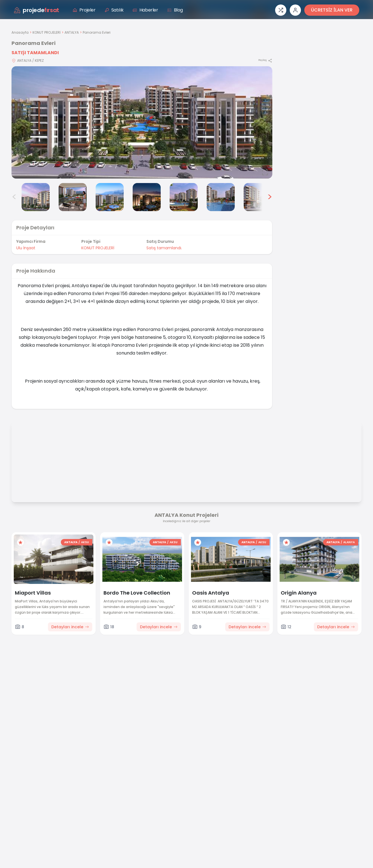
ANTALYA (72, 32)
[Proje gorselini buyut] (142, 122)
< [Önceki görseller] (14, 197)
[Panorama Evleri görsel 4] (110, 197)
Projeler (84, 10)
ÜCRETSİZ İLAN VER (332, 10)
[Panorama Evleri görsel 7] (221, 197)
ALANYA (349, 542)
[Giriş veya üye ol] (295, 10)
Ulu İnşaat (26, 248)
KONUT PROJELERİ (47, 32)
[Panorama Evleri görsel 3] (73, 197)
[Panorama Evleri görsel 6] (184, 197)
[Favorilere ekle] (20, 542)
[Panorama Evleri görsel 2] (36, 197)
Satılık (114, 10)
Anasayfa (20, 32)
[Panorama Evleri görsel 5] (147, 197)
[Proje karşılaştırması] (281, 10)
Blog (175, 10)
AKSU (85, 542)
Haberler (145, 10)
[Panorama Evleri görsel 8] (258, 197)
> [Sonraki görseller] (270, 197)
